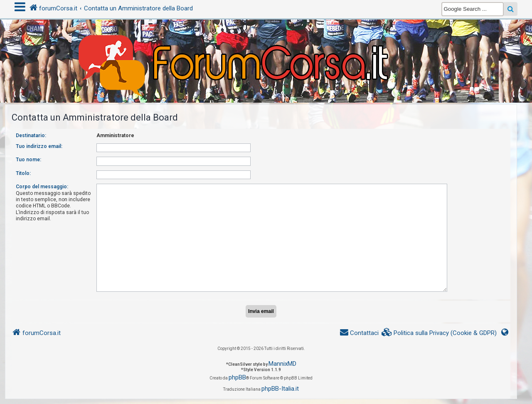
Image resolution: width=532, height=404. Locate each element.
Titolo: (23, 173)
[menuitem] (439, 333)
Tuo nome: (28, 160)
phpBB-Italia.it (280, 389)
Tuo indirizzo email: (39, 146)
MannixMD (282, 364)
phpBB (237, 377)
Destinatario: (31, 135)
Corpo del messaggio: (42, 187)
